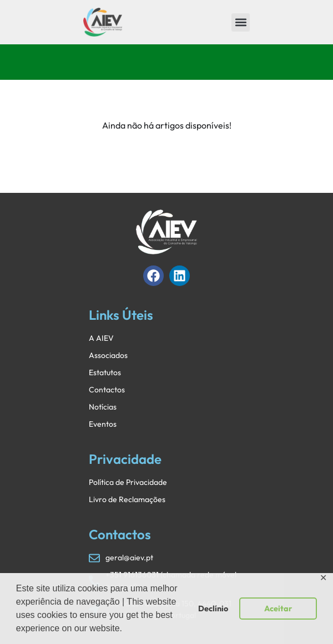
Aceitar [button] (278, 609)
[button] (241, 22)
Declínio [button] (213, 609)
